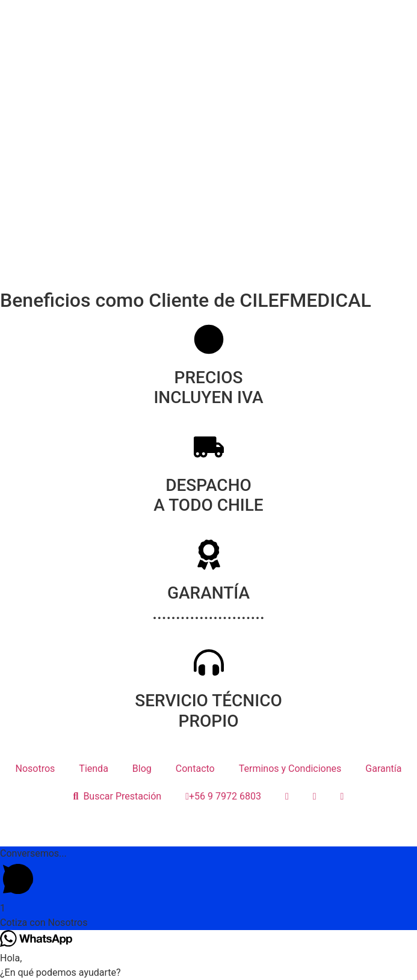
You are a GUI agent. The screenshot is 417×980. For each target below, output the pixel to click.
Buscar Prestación (118, 796)
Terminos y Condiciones (290, 769)
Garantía (383, 769)
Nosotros (36, 769)
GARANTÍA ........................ (209, 603)
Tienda (93, 769)
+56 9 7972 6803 (223, 796)
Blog (142, 769)
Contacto (195, 769)
